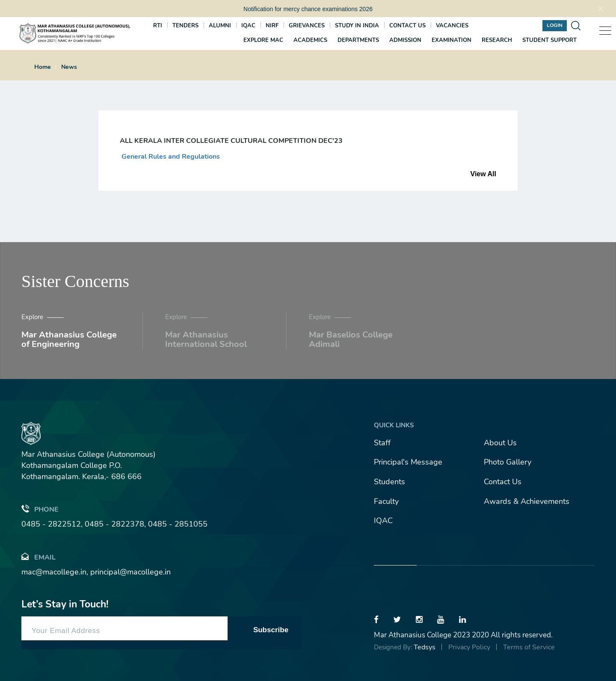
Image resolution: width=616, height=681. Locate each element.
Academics (310, 40)
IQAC (248, 26)
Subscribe (271, 630)
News (69, 67)
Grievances (307, 26)
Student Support (549, 40)
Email (38, 557)
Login (555, 25)
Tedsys (425, 647)
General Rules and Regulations (170, 157)
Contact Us (503, 482)
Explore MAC (263, 40)
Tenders (185, 26)
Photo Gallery (508, 462)
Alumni (220, 26)
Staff (382, 443)
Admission (405, 40)
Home (43, 67)
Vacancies (452, 26)
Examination (452, 40)
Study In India (357, 26)
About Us (500, 443)
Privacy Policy (469, 647)
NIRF (272, 26)
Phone (40, 509)
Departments (358, 40)
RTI (158, 26)
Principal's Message (408, 462)
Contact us (407, 26)
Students (389, 482)
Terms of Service (529, 647)
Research (497, 40)
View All (483, 174)
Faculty (386, 501)
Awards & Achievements (527, 501)
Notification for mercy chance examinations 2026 (308, 9)
